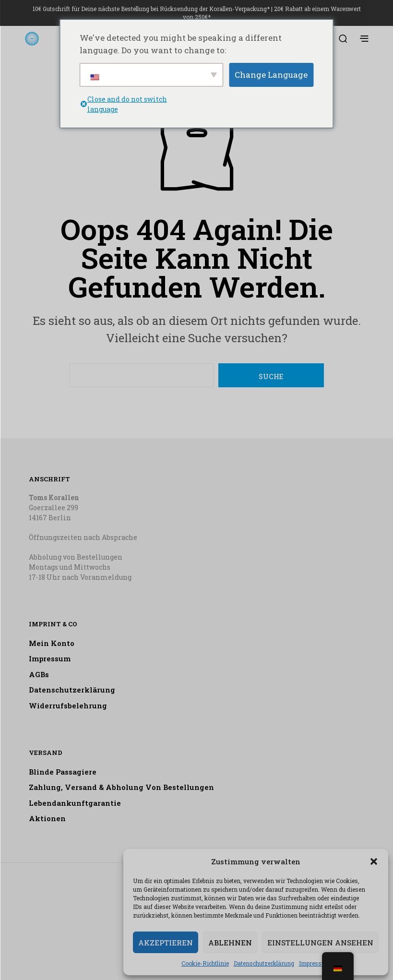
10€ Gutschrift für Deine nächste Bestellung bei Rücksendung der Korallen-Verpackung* (151, 9)
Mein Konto (52, 643)
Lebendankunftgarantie (75, 803)
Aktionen (47, 818)
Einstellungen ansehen (320, 943)
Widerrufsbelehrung (68, 705)
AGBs (39, 674)
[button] (374, 861)
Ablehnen (230, 943)
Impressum (315, 963)
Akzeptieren (166, 943)
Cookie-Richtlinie (205, 963)
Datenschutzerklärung (264, 963)
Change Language (271, 75)
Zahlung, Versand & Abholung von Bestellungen (121, 787)
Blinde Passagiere (63, 772)
